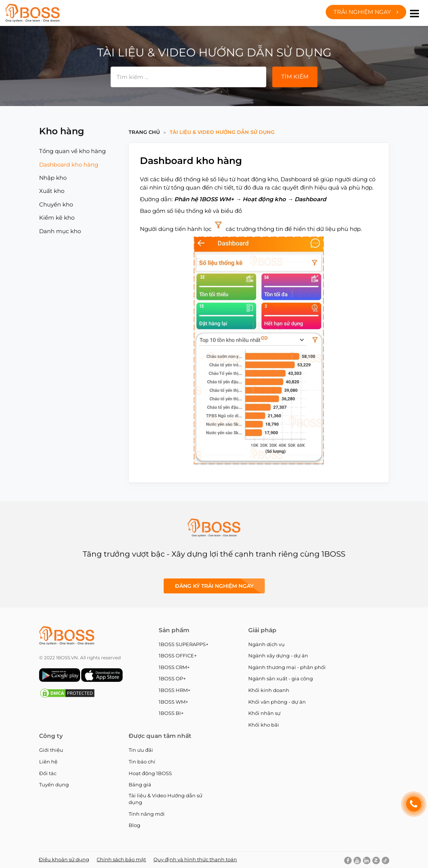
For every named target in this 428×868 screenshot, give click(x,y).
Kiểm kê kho (57, 218)
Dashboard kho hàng (69, 165)
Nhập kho (53, 178)
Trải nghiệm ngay (366, 12)
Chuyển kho (56, 204)
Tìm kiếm (295, 77)
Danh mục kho (60, 231)
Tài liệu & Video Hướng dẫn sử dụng (222, 132)
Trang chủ (144, 132)
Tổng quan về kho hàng (72, 151)
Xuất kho (52, 191)
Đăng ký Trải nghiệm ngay (214, 586)
